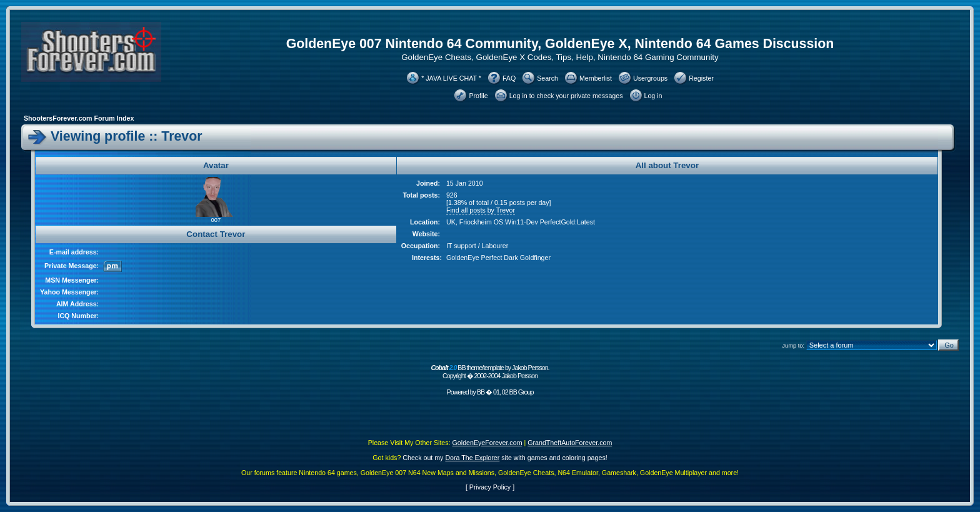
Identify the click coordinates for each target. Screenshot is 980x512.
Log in (653, 96)
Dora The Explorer (472, 458)
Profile (478, 96)
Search (547, 78)
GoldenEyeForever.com (487, 443)
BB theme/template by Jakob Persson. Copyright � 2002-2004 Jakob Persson (490, 372)
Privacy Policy (490, 487)
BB (481, 392)
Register (701, 78)
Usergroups (650, 78)
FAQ (509, 78)
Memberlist (596, 78)
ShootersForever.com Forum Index (79, 118)
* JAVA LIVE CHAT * (451, 78)
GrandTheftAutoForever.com (570, 443)
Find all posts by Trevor (481, 210)
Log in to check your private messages (566, 96)
